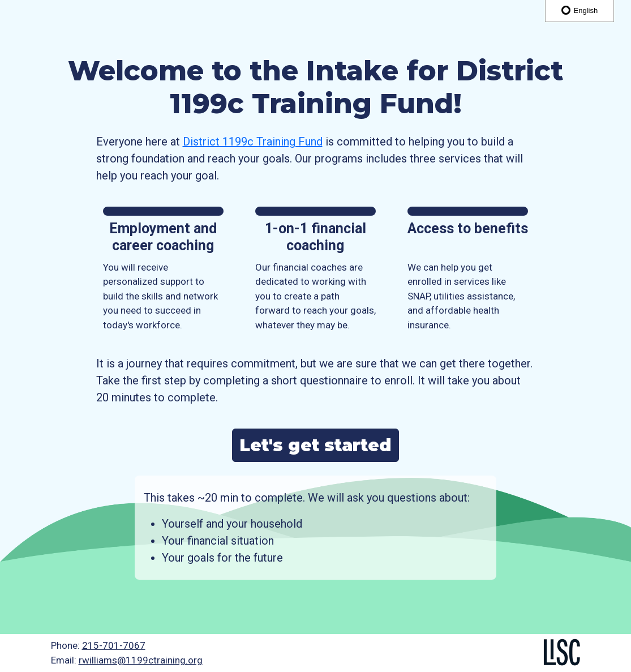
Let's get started (315, 445)
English (580, 10)
